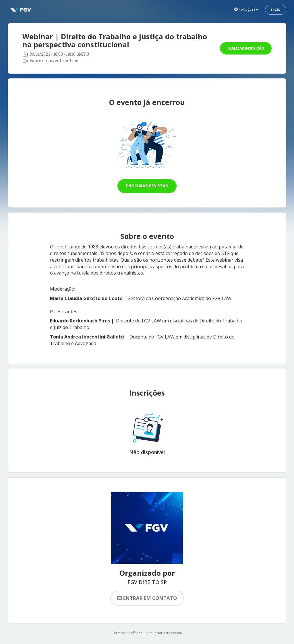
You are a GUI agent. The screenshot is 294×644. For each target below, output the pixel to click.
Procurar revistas (147, 186)
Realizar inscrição (246, 48)
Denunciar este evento (164, 633)
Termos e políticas (127, 633)
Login (276, 10)
